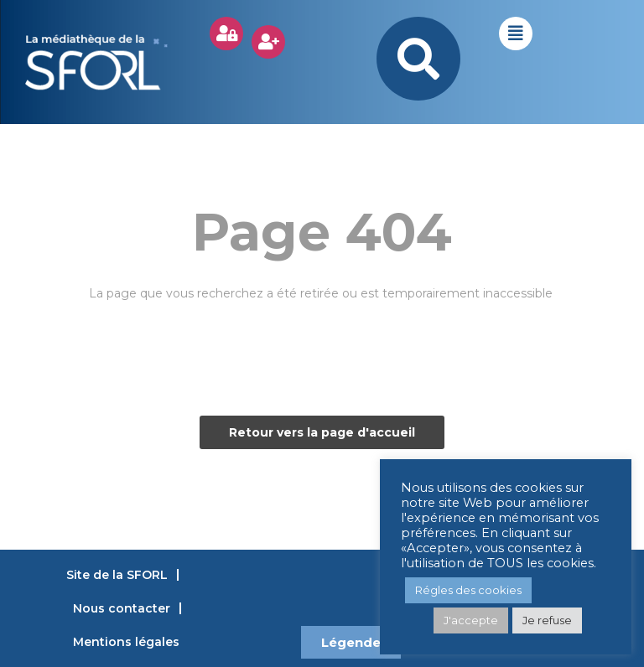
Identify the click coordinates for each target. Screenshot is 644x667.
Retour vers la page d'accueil (322, 432)
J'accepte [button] (471, 620)
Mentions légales (126, 642)
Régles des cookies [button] (468, 590)
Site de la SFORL (117, 575)
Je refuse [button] (547, 620)
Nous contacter (122, 608)
